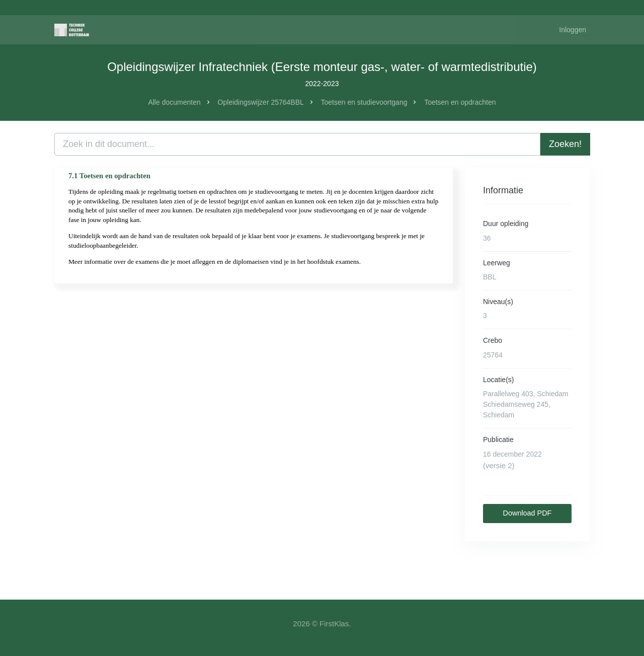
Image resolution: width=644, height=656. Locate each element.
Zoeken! (565, 144)
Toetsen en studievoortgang (364, 102)
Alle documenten (174, 102)
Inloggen (573, 30)
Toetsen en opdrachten (460, 102)
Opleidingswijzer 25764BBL (261, 102)
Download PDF (528, 513)
